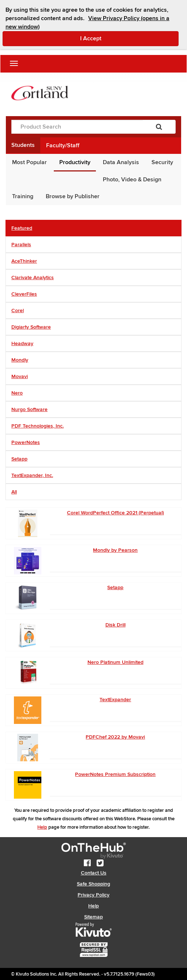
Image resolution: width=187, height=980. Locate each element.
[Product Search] (77, 127)
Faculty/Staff (63, 145)
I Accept (122, 38)
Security (162, 162)
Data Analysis (121, 162)
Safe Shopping (93, 884)
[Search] (159, 127)
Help (42, 827)
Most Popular (29, 162)
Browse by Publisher (73, 196)
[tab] (93, 228)
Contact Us (94, 873)
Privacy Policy (93, 895)
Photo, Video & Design (132, 180)
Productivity (75, 162)
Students (23, 145)
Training (23, 196)
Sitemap (93, 917)
